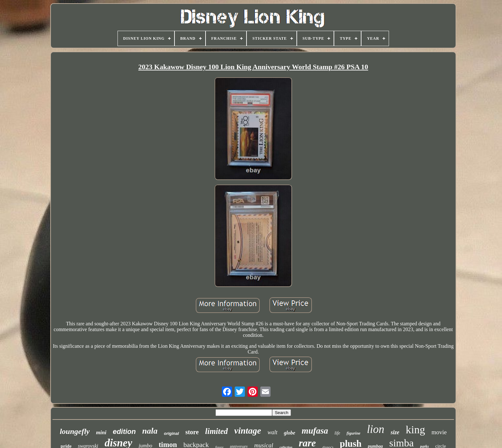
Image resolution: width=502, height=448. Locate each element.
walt (273, 432)
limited (217, 431)
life (337, 433)
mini (101, 432)
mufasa (315, 431)
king (415, 430)
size (395, 432)
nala (150, 431)
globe (290, 433)
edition (124, 432)
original (171, 433)
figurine (354, 433)
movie (439, 432)
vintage (248, 431)
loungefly (75, 431)
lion (376, 429)
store (192, 432)
